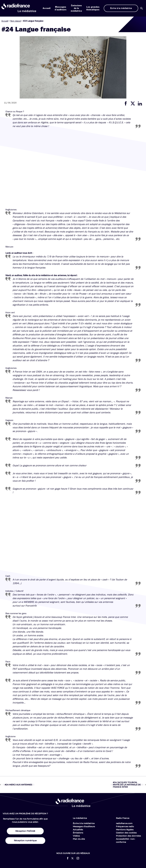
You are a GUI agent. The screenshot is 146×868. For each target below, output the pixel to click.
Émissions (78, 833)
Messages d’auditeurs (84, 826)
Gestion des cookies (126, 833)
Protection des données (128, 836)
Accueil (47, 8)
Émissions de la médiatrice (76, 8)
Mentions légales (125, 830)
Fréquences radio (125, 826)
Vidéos (76, 836)
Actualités (78, 830)
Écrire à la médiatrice (84, 823)
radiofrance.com (124, 823)
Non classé (16, 21)
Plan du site (79, 839)
